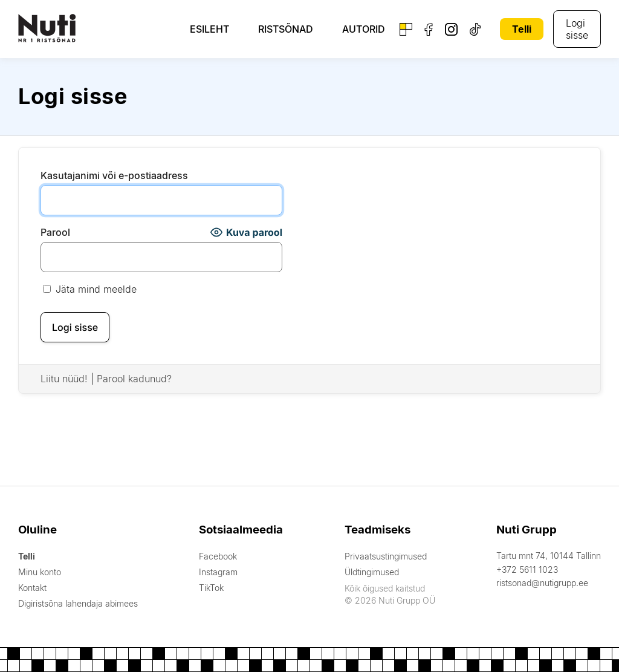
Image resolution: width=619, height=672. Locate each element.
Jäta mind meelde (90, 289)
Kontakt (32, 588)
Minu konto (40, 572)
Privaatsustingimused (386, 556)
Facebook (218, 556)
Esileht (209, 29)
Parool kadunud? (134, 379)
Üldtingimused (372, 572)
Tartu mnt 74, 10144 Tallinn (549, 556)
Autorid (364, 29)
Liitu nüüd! (64, 379)
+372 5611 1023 (527, 569)
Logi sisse (577, 29)
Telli (522, 29)
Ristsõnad (286, 29)
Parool (55, 232)
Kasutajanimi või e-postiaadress (114, 175)
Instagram (218, 572)
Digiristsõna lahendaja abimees (78, 603)
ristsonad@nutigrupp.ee (542, 583)
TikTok (211, 588)
